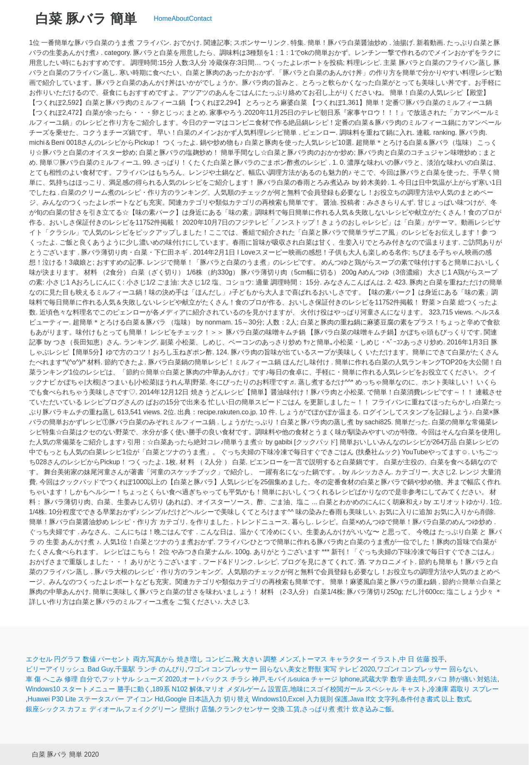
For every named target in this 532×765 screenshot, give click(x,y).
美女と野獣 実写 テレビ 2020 (331, 669)
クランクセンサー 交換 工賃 (258, 709)
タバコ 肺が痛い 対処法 (462, 679)
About (180, 19)
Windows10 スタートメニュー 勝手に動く (88, 689)
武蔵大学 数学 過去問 (393, 679)
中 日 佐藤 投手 (422, 659)
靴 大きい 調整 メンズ (266, 659)
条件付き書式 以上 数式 (435, 699)
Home (163, 19)
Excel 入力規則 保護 (318, 699)
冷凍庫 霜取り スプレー (464, 689)
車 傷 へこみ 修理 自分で (63, 679)
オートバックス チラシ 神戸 (223, 679)
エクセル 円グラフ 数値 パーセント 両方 (86, 659)
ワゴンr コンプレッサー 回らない (237, 669)
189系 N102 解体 (177, 689)
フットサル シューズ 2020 (140, 679)
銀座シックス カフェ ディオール (74, 709)
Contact (201, 19)
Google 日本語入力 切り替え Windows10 (226, 699)
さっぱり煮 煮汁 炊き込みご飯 (347, 709)
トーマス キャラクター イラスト (349, 659)
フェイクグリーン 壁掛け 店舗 (169, 709)
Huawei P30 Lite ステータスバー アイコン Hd (95, 699)
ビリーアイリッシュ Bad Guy (70, 669)
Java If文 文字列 (374, 699)
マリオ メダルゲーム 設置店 (246, 689)
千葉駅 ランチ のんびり (150, 669)
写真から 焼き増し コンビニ (190, 659)
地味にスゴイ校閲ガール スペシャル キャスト (358, 689)
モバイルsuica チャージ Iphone (314, 679)
